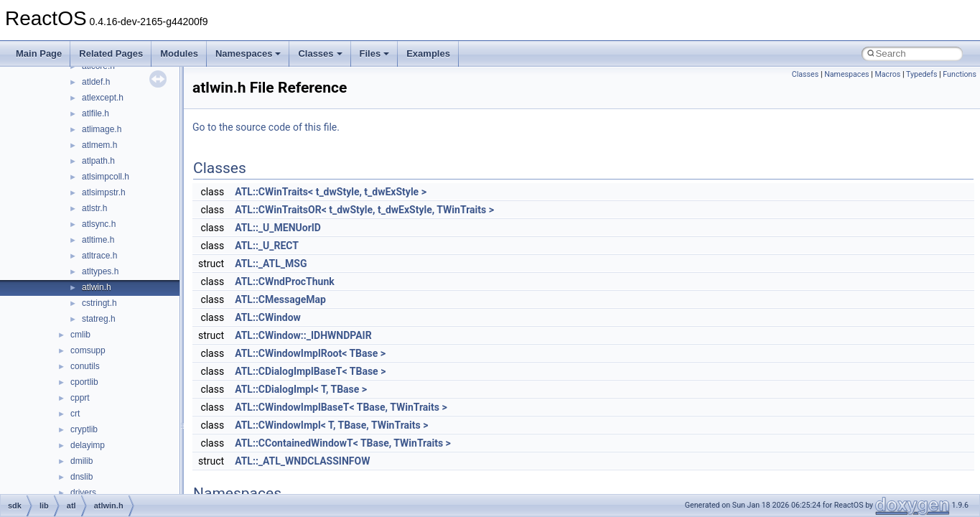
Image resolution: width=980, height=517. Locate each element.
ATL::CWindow (268, 317)
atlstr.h (94, 208)
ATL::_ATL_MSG (271, 264)
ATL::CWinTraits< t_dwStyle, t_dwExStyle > (331, 192)
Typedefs (922, 74)
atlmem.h (99, 145)
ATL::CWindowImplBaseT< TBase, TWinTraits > (341, 407)
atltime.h (98, 240)
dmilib (81, 461)
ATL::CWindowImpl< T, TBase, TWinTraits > (331, 425)
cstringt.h (99, 303)
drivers (83, 493)
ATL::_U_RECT (267, 246)
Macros (887, 74)
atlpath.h (98, 161)
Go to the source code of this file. (266, 127)
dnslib (81, 477)
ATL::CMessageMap (280, 299)
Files (375, 53)
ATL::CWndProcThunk (285, 281)
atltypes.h (100, 271)
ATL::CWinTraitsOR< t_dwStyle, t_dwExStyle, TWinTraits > (364, 210)
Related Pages (111, 53)
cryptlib (84, 429)
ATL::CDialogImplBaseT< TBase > (310, 371)
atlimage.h (102, 129)
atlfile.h (95, 113)
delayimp (88, 445)
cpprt (80, 398)
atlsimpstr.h (104, 192)
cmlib (80, 335)
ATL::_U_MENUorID (278, 228)
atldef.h (96, 82)
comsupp (88, 350)
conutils (85, 366)
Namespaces (248, 53)
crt (75, 414)
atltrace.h (99, 256)
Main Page (39, 53)
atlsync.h (99, 224)
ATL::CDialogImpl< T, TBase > (301, 389)
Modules (179, 53)
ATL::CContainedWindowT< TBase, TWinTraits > (343, 443)
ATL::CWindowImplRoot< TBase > (310, 353)
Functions (960, 74)
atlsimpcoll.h (106, 177)
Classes (320, 53)
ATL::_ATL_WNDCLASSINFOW (302, 461)
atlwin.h (97, 287)
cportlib (84, 382)
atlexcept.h (103, 98)
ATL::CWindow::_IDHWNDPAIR (303, 335)
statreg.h (99, 319)
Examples (428, 53)
